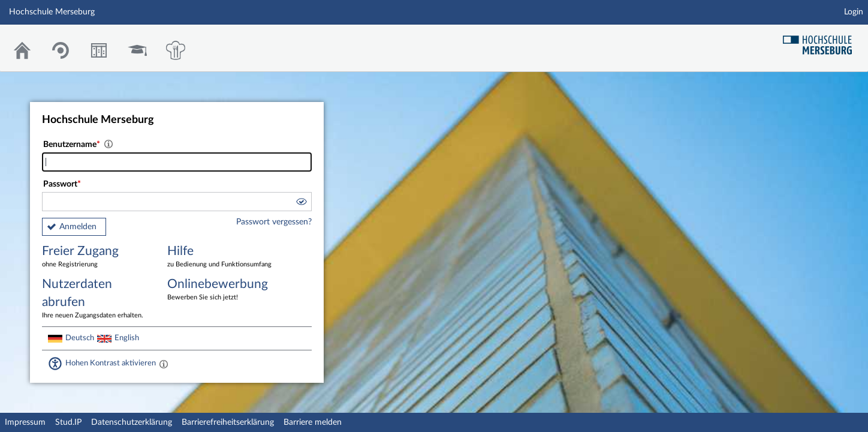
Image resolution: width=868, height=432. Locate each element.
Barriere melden (313, 422)
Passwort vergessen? (274, 222)
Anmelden (78, 227)
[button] (301, 203)
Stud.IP (68, 422)
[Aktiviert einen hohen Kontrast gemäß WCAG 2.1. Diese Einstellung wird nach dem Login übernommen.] (164, 364)
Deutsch (80, 338)
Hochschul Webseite (822, 40)
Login (854, 12)
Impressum (25, 422)
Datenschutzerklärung (132, 422)
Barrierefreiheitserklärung (228, 422)
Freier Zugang (96, 257)
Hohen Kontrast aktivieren (111, 363)
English (127, 338)
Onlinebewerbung (221, 290)
